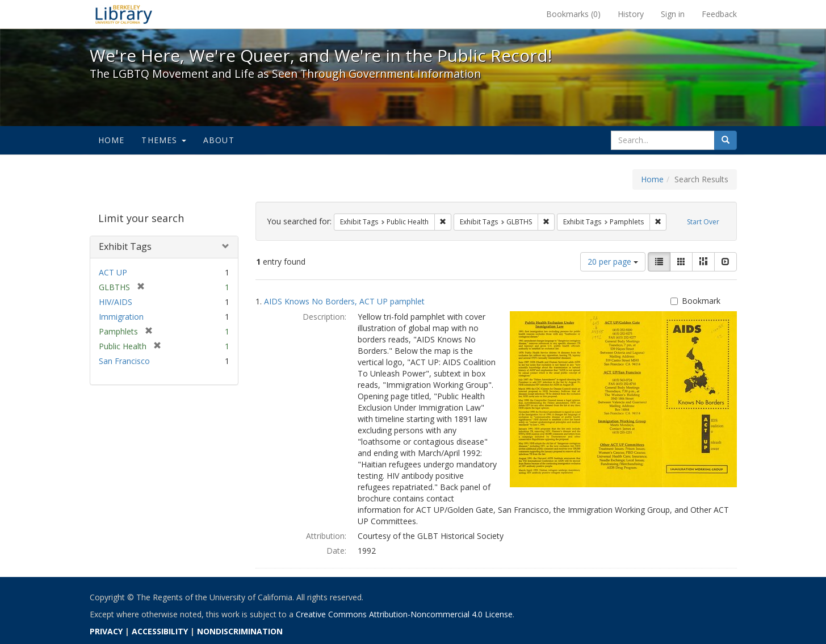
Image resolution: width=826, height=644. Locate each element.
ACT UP (113, 272)
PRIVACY (106, 631)
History (631, 14)
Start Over (703, 222)
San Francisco (124, 361)
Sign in (673, 14)
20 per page (613, 262)
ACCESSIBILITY (160, 631)
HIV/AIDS (116, 302)
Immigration (121, 317)
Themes (163, 140)
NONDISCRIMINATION (240, 631)
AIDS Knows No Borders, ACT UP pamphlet (344, 301)
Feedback (719, 14)
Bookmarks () (573, 14)
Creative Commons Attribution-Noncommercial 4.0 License (404, 614)
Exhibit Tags (125, 246)
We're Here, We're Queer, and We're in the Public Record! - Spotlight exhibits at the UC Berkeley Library (124, 14)
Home (112, 140)
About (219, 140)
